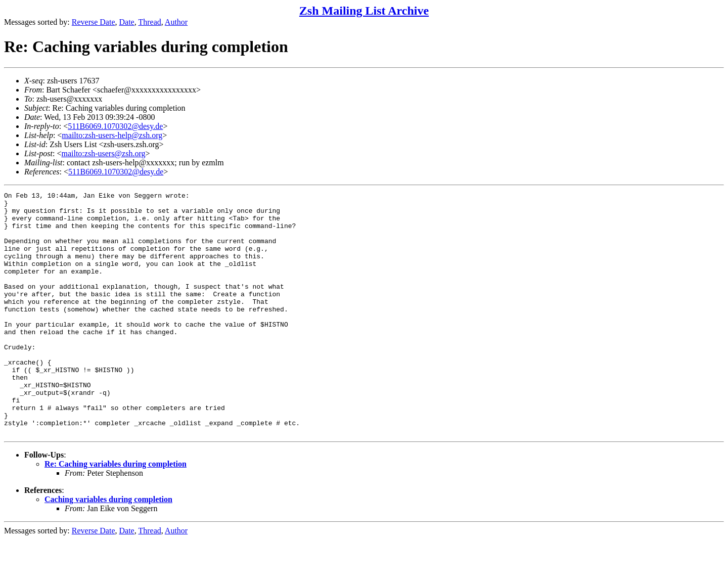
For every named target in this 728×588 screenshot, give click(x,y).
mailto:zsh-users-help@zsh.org (112, 135)
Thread (149, 22)
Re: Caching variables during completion (116, 512)
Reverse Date (94, 22)
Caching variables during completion (108, 548)
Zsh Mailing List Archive (364, 11)
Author (176, 22)
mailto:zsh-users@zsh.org (103, 153)
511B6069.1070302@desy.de (115, 126)
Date (127, 22)
